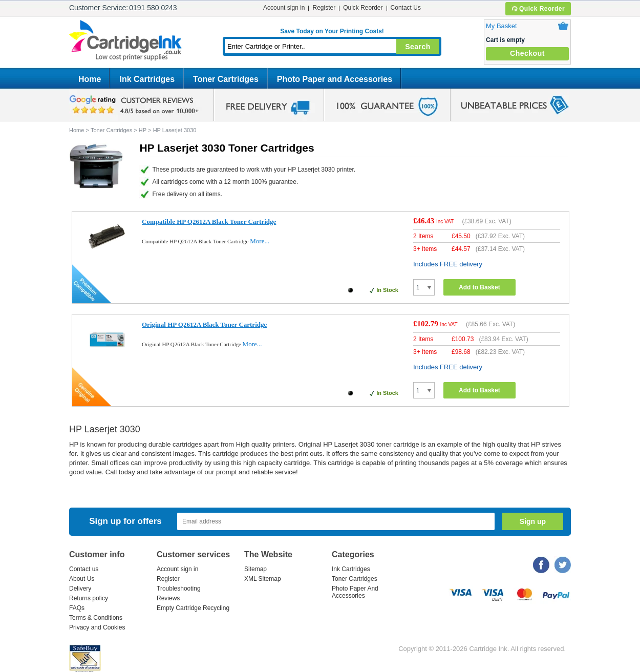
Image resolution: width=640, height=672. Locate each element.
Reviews (168, 598)
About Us (82, 579)
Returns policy (89, 598)
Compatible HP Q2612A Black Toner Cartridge (209, 222)
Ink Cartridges (147, 79)
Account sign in (284, 8)
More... (260, 241)
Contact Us (406, 8)
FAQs (77, 608)
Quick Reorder (538, 9)
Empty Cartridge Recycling (193, 608)
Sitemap (255, 569)
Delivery (80, 589)
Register (324, 8)
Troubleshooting (179, 589)
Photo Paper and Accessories (335, 79)
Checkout (527, 53)
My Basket (502, 26)
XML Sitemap (263, 579)
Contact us (84, 569)
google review (136, 105)
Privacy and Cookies (97, 627)
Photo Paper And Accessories (355, 592)
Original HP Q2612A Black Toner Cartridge (204, 324)
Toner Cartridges (226, 79)
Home (90, 79)
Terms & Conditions (96, 618)
